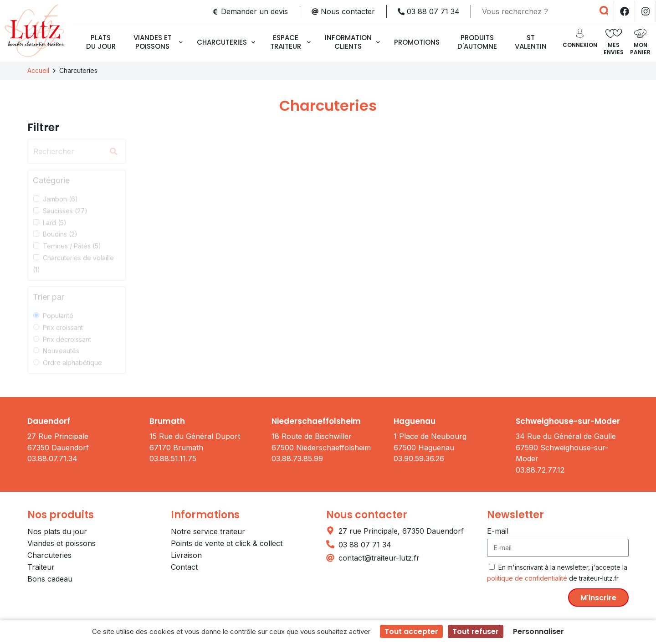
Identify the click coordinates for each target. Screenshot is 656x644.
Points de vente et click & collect (227, 543)
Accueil (38, 70)
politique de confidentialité (527, 578)
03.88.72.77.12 (540, 470)
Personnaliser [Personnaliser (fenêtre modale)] (538, 631)
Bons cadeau (50, 579)
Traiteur (41, 567)
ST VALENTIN (531, 42)
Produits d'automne (477, 42)
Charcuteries (226, 42)
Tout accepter (411, 631)
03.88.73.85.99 (297, 459)
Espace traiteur (290, 42)
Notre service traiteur (208, 531)
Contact (184, 567)
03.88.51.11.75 (173, 459)
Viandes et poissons (158, 42)
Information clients (352, 42)
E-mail (498, 531)
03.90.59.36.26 (419, 459)
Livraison (186, 555)
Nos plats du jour (57, 531)
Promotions (417, 42)
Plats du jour (101, 42)
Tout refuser (476, 631)
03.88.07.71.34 (52, 459)
